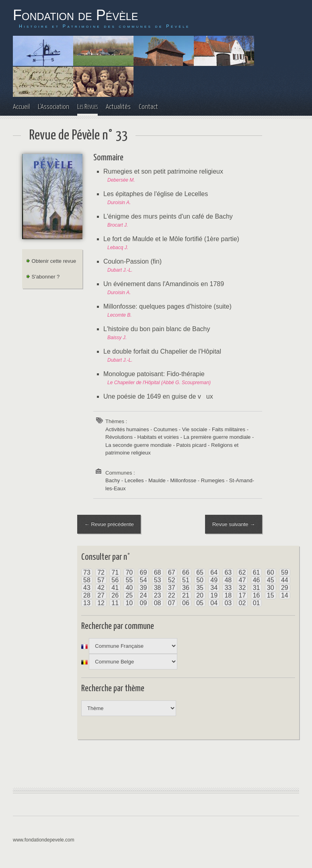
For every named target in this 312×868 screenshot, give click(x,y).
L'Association (53, 107)
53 (158, 580)
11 (115, 603)
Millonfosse (183, 480)
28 (87, 596)
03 (228, 603)
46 (257, 580)
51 (186, 580)
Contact (148, 107)
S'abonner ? (43, 277)
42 (101, 588)
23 (158, 596)
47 (242, 580)
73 (87, 573)
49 (214, 580)
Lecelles (134, 480)
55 (129, 580)
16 (257, 596)
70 (129, 573)
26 (115, 596)
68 (158, 573)
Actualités (118, 107)
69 (144, 573)
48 (228, 580)
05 (200, 603)
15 (271, 596)
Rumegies (213, 480)
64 (214, 573)
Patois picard (191, 445)
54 (144, 580)
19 (214, 596)
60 (271, 573)
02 (242, 603)
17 (242, 596)
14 (285, 596)
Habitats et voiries (158, 437)
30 (271, 588)
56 (115, 580)
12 (101, 603)
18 (228, 596)
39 (144, 588)
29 (285, 588)
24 (144, 596)
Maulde (157, 480)
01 (257, 603)
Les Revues (87, 107)
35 (200, 588)
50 (200, 580)
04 (214, 603)
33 (228, 588)
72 (101, 573)
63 (228, 573)
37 (172, 588)
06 (186, 603)
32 (242, 588)
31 (257, 588)
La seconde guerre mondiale (139, 445)
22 (172, 596)
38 (158, 588)
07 (172, 603)
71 (115, 573)
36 (186, 588)
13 (87, 603)
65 (200, 573)
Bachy (113, 480)
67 (172, 573)
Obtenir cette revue (51, 261)
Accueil (21, 107)
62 (242, 573)
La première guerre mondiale (217, 437)
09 (144, 603)
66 (186, 573)
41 (115, 588)
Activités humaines (127, 429)
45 (271, 580)
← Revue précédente (109, 524)
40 (129, 588)
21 (186, 596)
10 (129, 603)
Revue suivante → (234, 524)
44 (285, 580)
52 (172, 580)
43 (87, 588)
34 (214, 588)
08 (158, 603)
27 (101, 596)
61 (257, 573)
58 (87, 580)
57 (101, 580)
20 (200, 596)
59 (285, 573)
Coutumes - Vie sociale (180, 429)
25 (129, 596)
